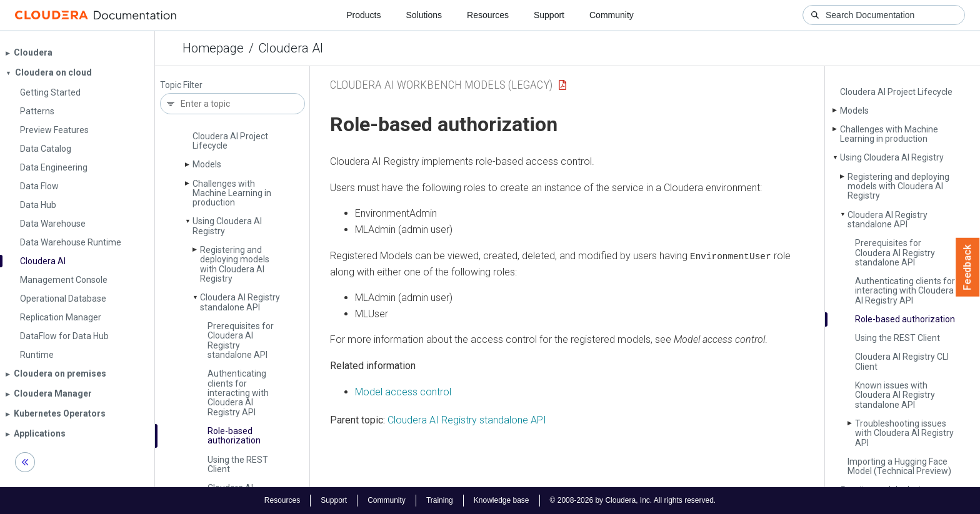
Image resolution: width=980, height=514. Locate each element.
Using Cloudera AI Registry (227, 226)
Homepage (213, 48)
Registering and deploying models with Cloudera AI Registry (235, 264)
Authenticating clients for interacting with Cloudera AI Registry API (238, 393)
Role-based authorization (234, 436)
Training (440, 500)
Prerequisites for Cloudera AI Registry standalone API (241, 340)
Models (207, 164)
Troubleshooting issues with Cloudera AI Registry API (904, 433)
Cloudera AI (291, 48)
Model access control (403, 391)
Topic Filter (181, 85)
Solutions (424, 15)
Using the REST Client (238, 464)
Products (363, 15)
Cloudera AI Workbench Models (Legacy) (441, 85)
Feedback (968, 267)
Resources (488, 15)
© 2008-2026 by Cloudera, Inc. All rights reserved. (633, 500)
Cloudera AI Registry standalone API (240, 302)
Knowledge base (502, 500)
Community (612, 15)
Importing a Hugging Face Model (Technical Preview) (899, 466)
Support (549, 15)
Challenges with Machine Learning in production (232, 193)
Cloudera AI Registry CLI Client (902, 361)
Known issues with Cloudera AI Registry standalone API (895, 395)
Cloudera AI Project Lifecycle (230, 141)
